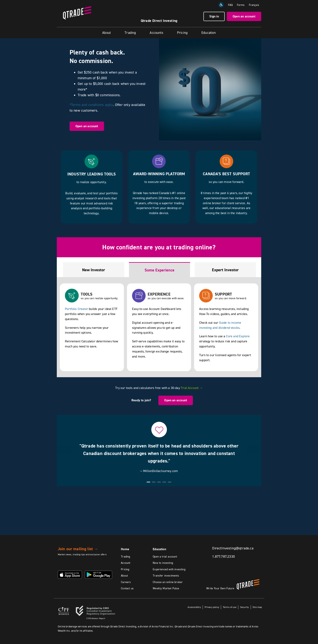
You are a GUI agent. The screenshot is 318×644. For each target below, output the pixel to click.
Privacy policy (212, 607)
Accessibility (194, 607)
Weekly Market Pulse (166, 588)
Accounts (156, 33)
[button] (64, 449)
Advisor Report (96, 618)
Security (244, 607)
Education (209, 33)
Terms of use (230, 607)
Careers (126, 582)
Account (126, 563)
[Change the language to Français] (254, 5)
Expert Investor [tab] (225, 270)
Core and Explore (238, 336)
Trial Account (192, 388)
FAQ (230, 5)
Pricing (182, 33)
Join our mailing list (78, 549)
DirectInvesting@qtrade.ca (233, 548)
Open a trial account (165, 556)
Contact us (127, 588)
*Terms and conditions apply (91, 105)
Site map (257, 607)
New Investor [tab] (94, 270)
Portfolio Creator (76, 309)
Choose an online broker (168, 582)
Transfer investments (166, 576)
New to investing (163, 563)
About (106, 33)
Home (125, 549)
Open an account (244, 16)
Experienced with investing (169, 569)
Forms (241, 5)
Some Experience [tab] (160, 270)
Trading (130, 33)
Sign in (214, 16)
